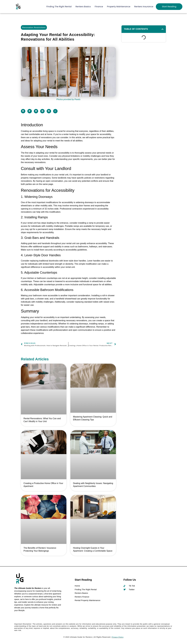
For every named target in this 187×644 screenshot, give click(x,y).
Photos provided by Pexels (68, 99)
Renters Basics (83, 7)
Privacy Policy (118, 637)
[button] (23, 111)
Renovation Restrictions (34, 27)
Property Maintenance (119, 7)
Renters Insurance (144, 7)
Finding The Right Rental (59, 7)
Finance (99, 7)
